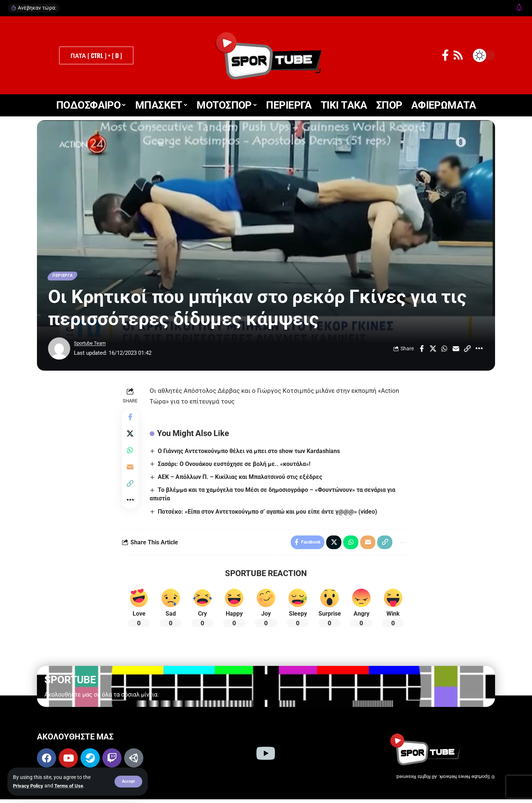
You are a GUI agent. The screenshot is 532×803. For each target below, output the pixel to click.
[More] (479, 350)
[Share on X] (433, 350)
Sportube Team (93, 345)
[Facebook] (445, 55)
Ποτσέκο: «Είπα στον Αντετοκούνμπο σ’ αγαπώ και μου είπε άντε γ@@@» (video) (269, 513)
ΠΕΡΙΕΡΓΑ (65, 276)
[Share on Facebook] (422, 350)
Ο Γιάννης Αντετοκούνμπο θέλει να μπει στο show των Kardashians (250, 452)
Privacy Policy (29, 786)
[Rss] (458, 55)
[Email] (456, 350)
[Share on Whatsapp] (444, 350)
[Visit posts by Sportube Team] (59, 350)
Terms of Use (72, 786)
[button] (128, 782)
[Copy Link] (467, 350)
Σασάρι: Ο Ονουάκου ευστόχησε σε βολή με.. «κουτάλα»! (236, 465)
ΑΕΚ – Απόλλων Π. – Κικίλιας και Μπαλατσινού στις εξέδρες (241, 478)
